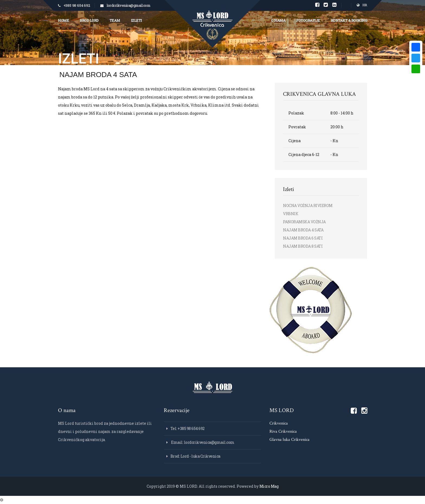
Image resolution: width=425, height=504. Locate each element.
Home (63, 20)
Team (115, 20)
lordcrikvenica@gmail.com (128, 5)
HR (362, 5)
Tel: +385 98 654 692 (188, 428)
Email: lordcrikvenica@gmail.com (202, 442)
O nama (278, 20)
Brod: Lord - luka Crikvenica (195, 456)
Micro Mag (269, 486)
